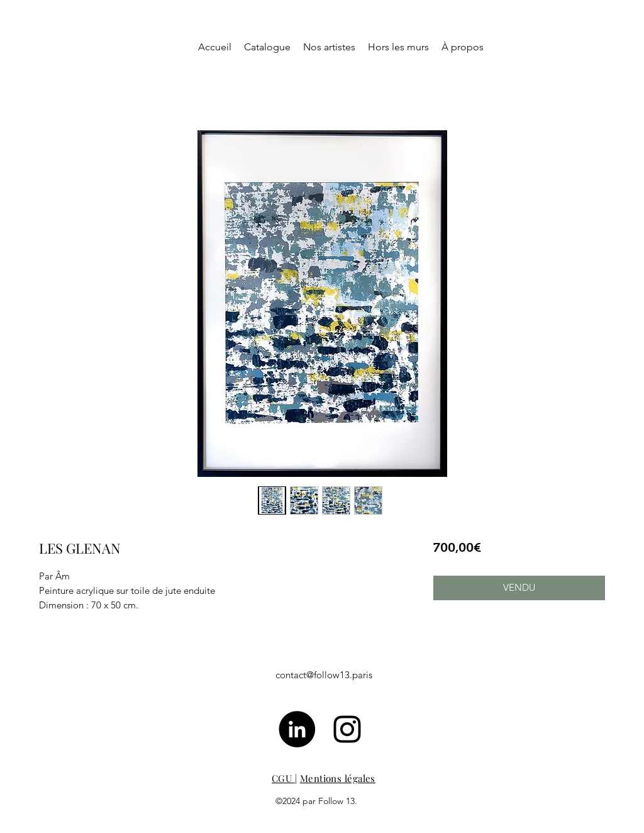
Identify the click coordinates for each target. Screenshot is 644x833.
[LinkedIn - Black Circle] (297, 729)
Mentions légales (338, 778)
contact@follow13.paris (324, 675)
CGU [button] (283, 778)
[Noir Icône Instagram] (347, 729)
